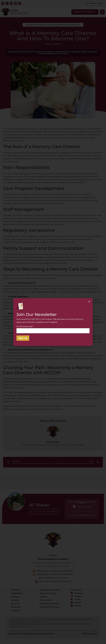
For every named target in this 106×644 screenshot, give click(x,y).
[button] (89, 302)
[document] (53, 322)
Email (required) (25, 327)
